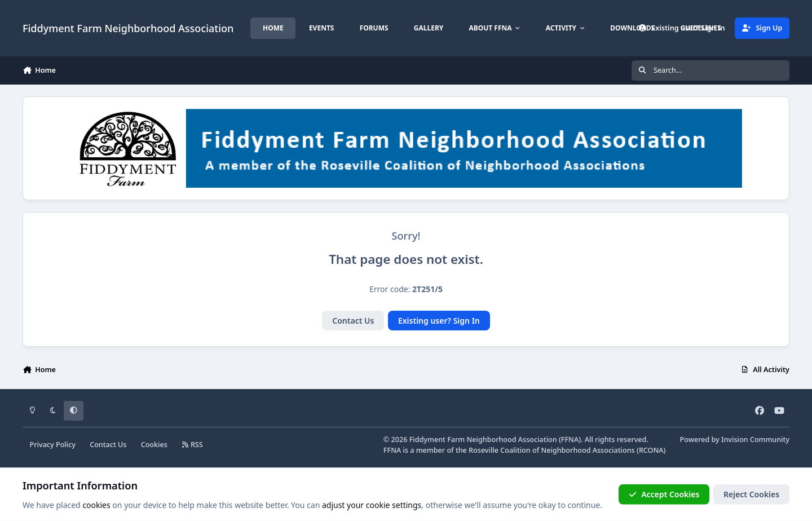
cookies (96, 505)
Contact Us (353, 321)
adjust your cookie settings (372, 505)
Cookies (154, 445)
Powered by (735, 440)
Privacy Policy (53, 445)
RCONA (651, 450)
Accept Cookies (664, 494)
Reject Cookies (751, 494)
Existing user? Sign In (439, 321)
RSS (192, 445)
